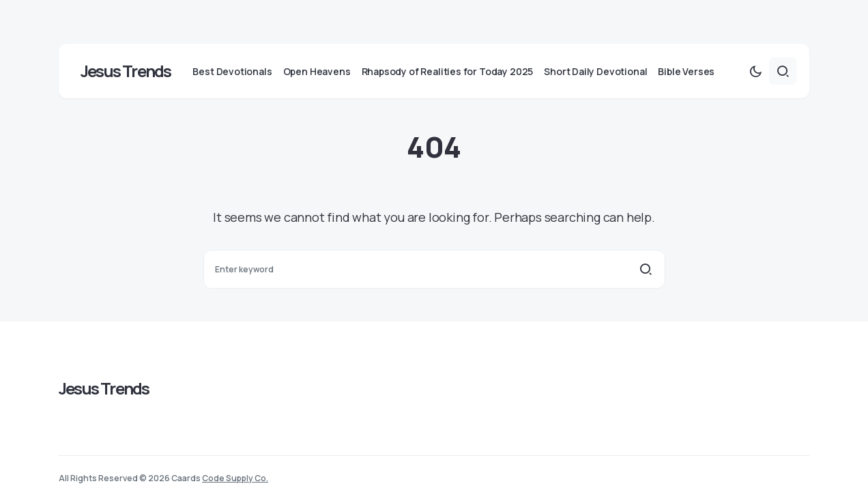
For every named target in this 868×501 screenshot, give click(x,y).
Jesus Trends (126, 71)
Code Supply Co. (235, 478)
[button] (755, 71)
